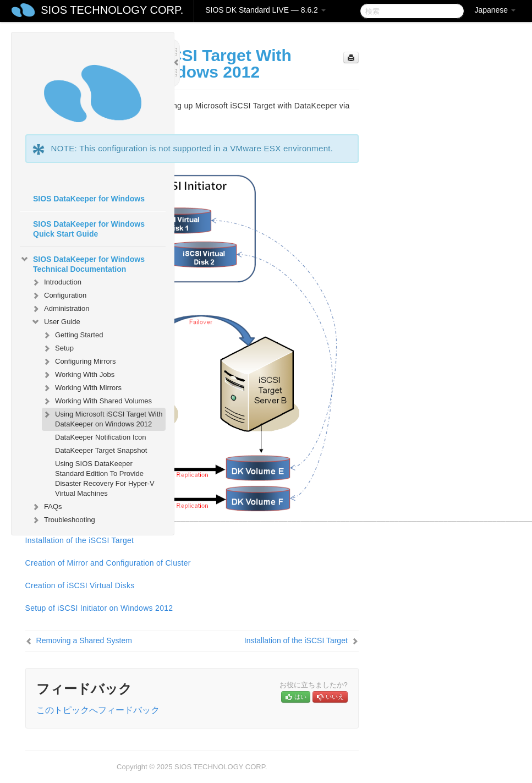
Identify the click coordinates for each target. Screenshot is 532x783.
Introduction (56, 282)
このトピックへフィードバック (98, 710)
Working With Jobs (78, 375)
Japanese (495, 10)
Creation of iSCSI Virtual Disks (80, 585)
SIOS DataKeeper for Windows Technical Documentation (82, 263)
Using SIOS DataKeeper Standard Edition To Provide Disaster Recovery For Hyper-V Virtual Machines (105, 478)
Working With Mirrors (82, 388)
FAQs (46, 507)
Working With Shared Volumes (97, 401)
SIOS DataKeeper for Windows (89, 199)
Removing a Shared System (84, 640)
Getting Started (72, 335)
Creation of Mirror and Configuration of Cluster (108, 563)
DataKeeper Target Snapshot (101, 450)
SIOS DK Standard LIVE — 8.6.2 (265, 10)
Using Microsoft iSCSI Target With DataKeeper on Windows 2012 (102, 418)
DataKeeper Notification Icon (100, 437)
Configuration (59, 295)
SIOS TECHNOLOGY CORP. (112, 10)
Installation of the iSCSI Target (296, 640)
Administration (60, 309)
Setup (58, 348)
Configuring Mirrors (79, 362)
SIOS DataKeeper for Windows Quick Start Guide (89, 229)
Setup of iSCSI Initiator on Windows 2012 (99, 608)
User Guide (56, 322)
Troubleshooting (63, 520)
